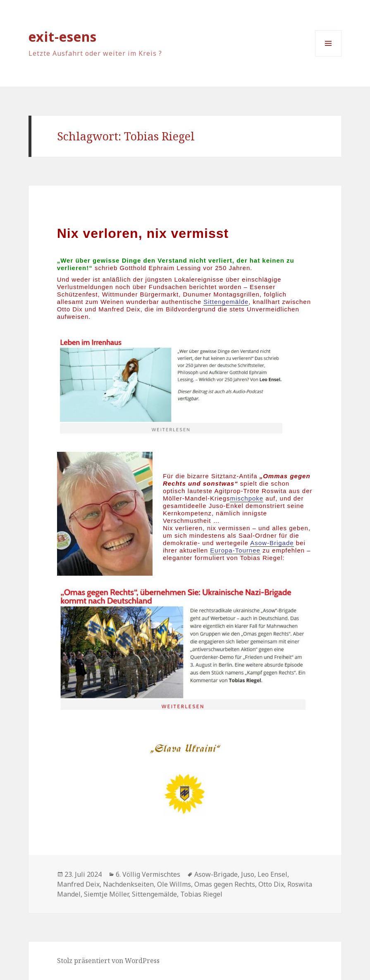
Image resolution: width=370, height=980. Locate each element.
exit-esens (63, 37)
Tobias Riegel (201, 894)
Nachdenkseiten (128, 884)
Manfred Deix (78, 884)
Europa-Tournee (235, 550)
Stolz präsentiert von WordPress (108, 961)
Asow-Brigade (272, 543)
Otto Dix (271, 884)
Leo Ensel (272, 874)
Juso (248, 874)
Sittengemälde (154, 894)
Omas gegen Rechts (225, 884)
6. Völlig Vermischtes (148, 874)
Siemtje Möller (106, 894)
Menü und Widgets (328, 56)
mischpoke (247, 498)
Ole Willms (174, 884)
